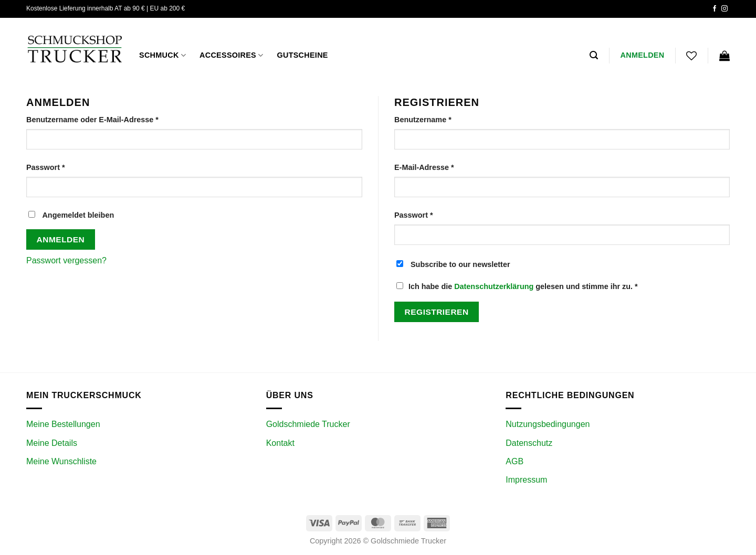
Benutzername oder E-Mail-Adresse (114, 119)
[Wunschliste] (691, 56)
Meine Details (52, 443)
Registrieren (437, 312)
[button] (594, 55)
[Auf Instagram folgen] (724, 9)
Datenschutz (529, 443)
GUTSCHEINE (302, 55)
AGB (514, 461)
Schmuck (162, 55)
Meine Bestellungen (63, 424)
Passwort (67, 167)
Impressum (526, 480)
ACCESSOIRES (231, 55)
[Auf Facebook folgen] (715, 9)
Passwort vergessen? (66, 260)
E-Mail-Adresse (445, 167)
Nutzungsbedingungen (548, 424)
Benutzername (444, 119)
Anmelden (61, 239)
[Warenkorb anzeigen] (724, 56)
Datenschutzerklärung (494, 286)
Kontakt (280, 443)
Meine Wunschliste (61, 461)
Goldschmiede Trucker (308, 424)
